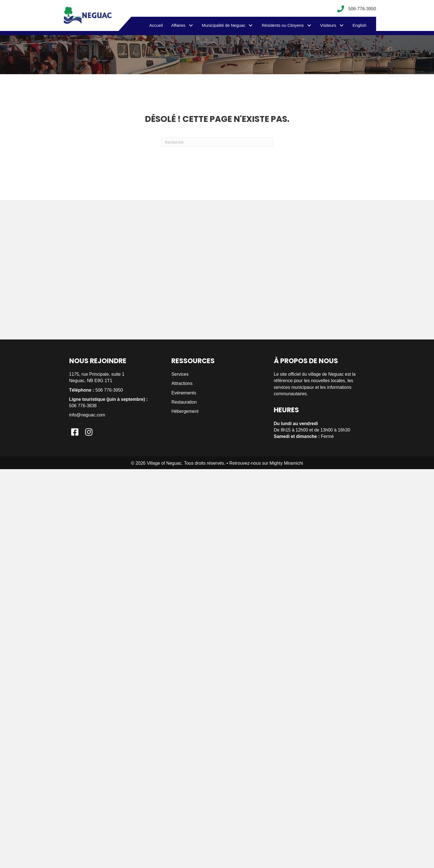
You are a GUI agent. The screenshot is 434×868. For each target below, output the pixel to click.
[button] (191, 25)
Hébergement (185, 411)
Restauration (184, 402)
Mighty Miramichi (286, 463)
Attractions (182, 383)
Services (180, 374)
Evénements (184, 393)
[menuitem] (359, 25)
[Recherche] (217, 142)
